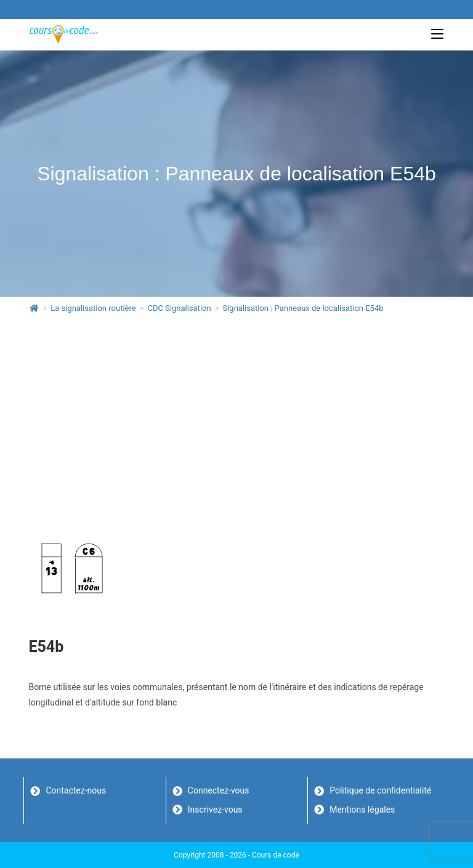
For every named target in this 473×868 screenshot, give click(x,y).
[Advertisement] (237, 415)
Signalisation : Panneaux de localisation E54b (303, 308)
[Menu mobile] (437, 34)
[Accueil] (34, 308)
